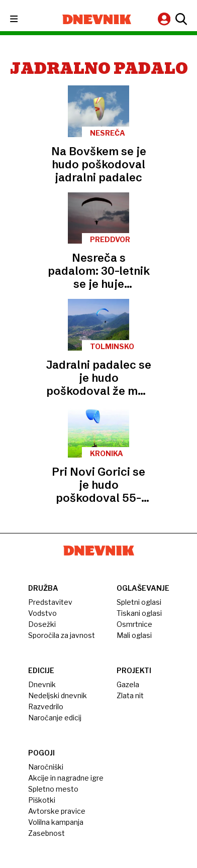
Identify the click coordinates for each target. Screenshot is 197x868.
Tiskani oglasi (139, 613)
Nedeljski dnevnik (58, 695)
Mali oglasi (134, 635)
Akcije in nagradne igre (66, 778)
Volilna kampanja (56, 822)
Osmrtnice (134, 624)
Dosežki (42, 624)
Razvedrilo (46, 707)
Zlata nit (130, 695)
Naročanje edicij (55, 718)
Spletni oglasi (139, 602)
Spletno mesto (53, 789)
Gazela (128, 684)
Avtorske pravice (57, 811)
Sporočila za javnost (62, 635)
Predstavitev (50, 602)
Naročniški (46, 767)
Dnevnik (42, 684)
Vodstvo (42, 613)
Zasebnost (46, 833)
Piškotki (42, 800)
